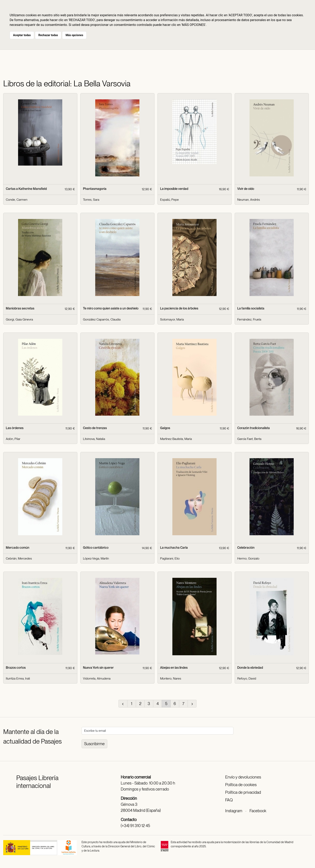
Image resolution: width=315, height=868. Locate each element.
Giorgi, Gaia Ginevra (19, 319)
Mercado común (18, 548)
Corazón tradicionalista (254, 428)
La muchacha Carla (174, 548)
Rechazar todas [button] (48, 35)
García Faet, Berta (249, 439)
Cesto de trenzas (95, 428)
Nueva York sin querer (98, 668)
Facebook (258, 811)
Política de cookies (241, 785)
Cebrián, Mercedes (19, 558)
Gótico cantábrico (96, 548)
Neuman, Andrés (249, 200)
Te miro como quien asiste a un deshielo (111, 308)
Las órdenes (15, 428)
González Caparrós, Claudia (102, 319)
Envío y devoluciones (243, 777)
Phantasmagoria (95, 189)
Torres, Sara (91, 200)
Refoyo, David (247, 678)
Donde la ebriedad (250, 668)
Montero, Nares (171, 678)
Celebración (246, 548)
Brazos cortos (16, 668)
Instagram (234, 811)
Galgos (165, 428)
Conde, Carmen (17, 200)
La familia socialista (251, 308)
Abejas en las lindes (174, 668)
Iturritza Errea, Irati (18, 678)
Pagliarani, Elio (170, 558)
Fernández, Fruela (249, 319)
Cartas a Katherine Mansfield (26, 189)
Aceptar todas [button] (22, 35)
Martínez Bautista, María (176, 439)
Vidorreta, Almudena (97, 678)
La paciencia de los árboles (179, 308)
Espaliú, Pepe (169, 200)
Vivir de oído (246, 189)
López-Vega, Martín (96, 558)
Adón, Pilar (13, 439)
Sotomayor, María (172, 319)
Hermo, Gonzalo (248, 558)
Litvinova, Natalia (94, 439)
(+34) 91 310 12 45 (135, 826)
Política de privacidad (243, 792)
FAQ (229, 800)
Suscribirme (94, 744)
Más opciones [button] (74, 35)
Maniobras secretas (20, 308)
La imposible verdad (174, 189)
